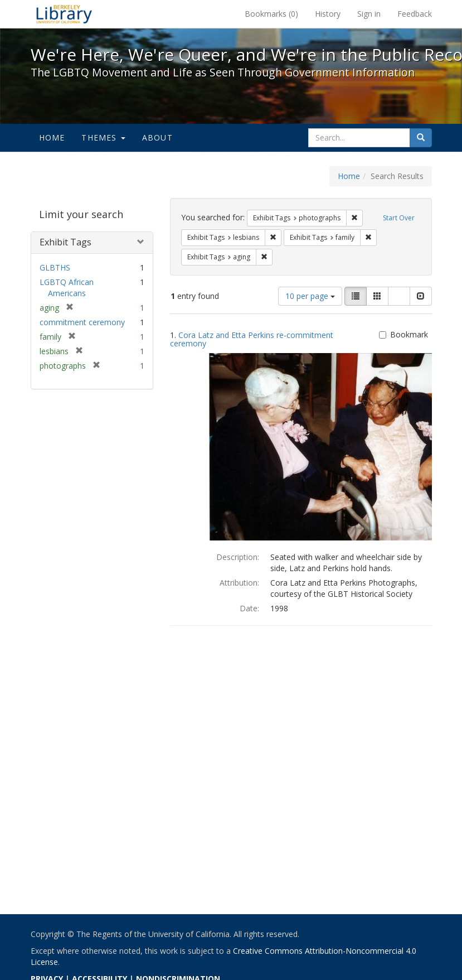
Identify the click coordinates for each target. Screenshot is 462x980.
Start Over (399, 218)
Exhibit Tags (65, 242)
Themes (103, 137)
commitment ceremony (82, 322)
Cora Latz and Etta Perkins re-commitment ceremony (252, 339)
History (328, 14)
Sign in (369, 14)
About (157, 137)
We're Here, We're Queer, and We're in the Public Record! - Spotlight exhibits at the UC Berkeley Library (64, 14)
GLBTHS (55, 267)
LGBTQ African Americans (67, 288)
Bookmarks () (271, 14)
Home (52, 137)
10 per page (310, 296)
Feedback (415, 14)
